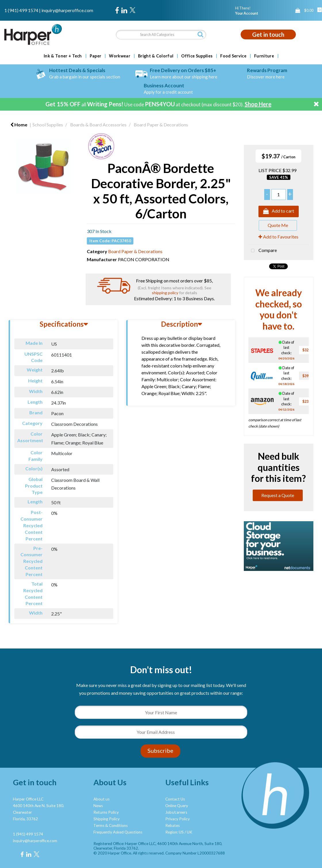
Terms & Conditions (111, 825)
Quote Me (278, 225)
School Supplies (48, 125)
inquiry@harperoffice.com (67, 10)
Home (19, 125)
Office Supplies (197, 56)
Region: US (175, 832)
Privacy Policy (178, 819)
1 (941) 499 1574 (21, 10)
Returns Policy (106, 812)
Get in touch (268, 34)
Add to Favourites (278, 237)
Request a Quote (278, 495)
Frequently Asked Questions (118, 832)
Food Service (233, 56)
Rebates (172, 825)
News (98, 806)
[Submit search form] (200, 34)
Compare (263, 251)
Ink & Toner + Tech (63, 56)
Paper (96, 56)
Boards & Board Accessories (98, 125)
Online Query (177, 806)
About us (101, 799)
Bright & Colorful (156, 56)
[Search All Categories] (161, 35)
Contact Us (175, 799)
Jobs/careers (176, 812)
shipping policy (165, 293)
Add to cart (279, 211)
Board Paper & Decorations (161, 125)
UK (190, 832)
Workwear (120, 56)
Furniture (264, 56)
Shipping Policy (107, 819)
